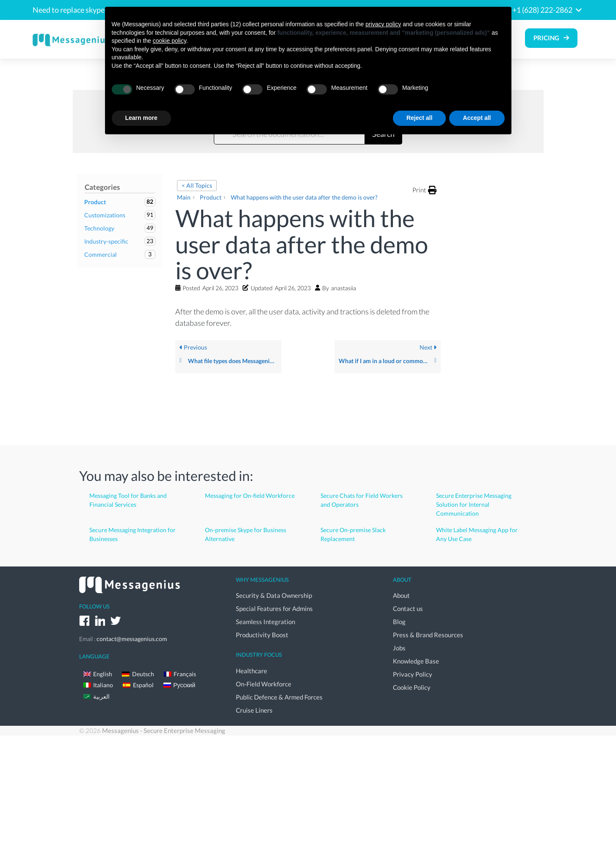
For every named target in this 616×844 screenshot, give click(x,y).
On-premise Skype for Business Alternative (246, 534)
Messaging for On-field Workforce (250, 496)
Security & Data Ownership (274, 595)
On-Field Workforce (264, 684)
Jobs (399, 648)
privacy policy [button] (383, 24)
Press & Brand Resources (428, 635)
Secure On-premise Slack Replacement (353, 534)
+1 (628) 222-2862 (542, 10)
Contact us (408, 608)
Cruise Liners (254, 710)
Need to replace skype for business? (91, 10)
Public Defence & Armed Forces (279, 697)
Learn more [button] (141, 118)
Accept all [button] (477, 118)
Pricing (546, 38)
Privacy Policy (413, 674)
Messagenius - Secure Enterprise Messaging (164, 730)
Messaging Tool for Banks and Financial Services (128, 500)
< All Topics (197, 185)
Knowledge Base (416, 661)
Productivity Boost (262, 635)
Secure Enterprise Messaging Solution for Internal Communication (474, 504)
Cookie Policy (412, 687)
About (401, 595)
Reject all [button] (419, 118)
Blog (399, 622)
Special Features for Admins (274, 608)
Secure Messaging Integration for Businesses (133, 534)
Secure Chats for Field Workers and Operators (362, 500)
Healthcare (251, 671)
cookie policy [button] (170, 41)
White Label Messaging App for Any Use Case (477, 534)
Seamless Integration (265, 622)
